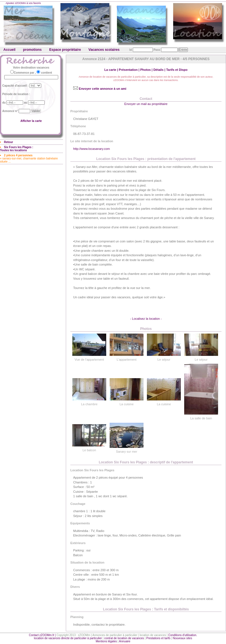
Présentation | (130, 70)
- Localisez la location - (146, 319)
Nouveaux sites (182, 638)
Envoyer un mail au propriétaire (146, 104)
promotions (32, 50)
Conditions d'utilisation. (183, 635)
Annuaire (125, 641)
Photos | (147, 70)
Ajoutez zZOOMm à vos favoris (23, 3)
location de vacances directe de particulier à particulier (68, 638)
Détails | (160, 70)
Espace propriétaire (65, 50)
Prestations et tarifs (158, 638)
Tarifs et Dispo (177, 70)
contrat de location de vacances (124, 638)
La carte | (111, 70)
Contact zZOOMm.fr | (43, 635)
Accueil (9, 50)
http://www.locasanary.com (92, 149)
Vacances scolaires (104, 50)
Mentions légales (106, 641)
